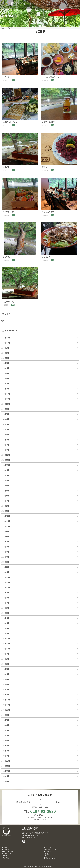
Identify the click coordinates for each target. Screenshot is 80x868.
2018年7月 (5, 781)
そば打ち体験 (8, 854)
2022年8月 (5, 536)
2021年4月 (5, 618)
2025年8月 (5, 353)
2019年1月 (5, 756)
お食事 (5, 847)
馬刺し (44, 167)
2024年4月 (5, 434)
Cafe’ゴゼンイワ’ (9, 852)
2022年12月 (5, 516)
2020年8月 (5, 659)
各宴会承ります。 (49, 212)
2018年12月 (5, 761)
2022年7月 (5, 542)
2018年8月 (5, 776)
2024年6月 (5, 424)
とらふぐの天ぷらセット (51, 77)
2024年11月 (5, 399)
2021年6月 (5, 608)
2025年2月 (5, 383)
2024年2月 (5, 445)
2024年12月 (5, 394)
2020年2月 (5, 689)
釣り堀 (5, 856)
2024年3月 (5, 440)
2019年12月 (5, 700)
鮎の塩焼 (6, 257)
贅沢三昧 (6, 77)
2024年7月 (5, 419)
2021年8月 (5, 598)
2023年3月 (5, 501)
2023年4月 (5, 496)
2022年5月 (5, 552)
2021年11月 (5, 582)
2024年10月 (5, 404)
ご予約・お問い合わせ (51, 858)
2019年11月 (5, 705)
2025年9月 (5, 348)
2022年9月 (5, 531)
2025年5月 (5, 368)
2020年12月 (5, 638)
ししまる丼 (46, 257)
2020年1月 (5, 695)
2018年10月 (5, 771)
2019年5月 (5, 735)
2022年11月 (5, 521)
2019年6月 (5, 730)
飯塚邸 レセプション (11, 122)
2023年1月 (5, 511)
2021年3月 (5, 623)
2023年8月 (5, 475)
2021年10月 (5, 587)
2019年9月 (5, 715)
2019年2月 (5, 751)
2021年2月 (5, 628)
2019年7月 (5, 725)
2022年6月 (5, 547)
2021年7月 (5, 603)
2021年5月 (5, 613)
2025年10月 (5, 343)
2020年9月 (5, 654)
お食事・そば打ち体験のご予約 (22, 802)
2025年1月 (5, 389)
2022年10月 (5, 526)
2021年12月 (5, 577)
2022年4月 (5, 557)
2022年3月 (5, 562)
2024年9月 (5, 409)
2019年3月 (5, 746)
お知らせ (46, 856)
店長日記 (46, 854)
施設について (48, 847)
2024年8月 (5, 414)
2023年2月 (5, 506)
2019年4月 (5, 740)
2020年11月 (5, 644)
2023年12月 (5, 455)
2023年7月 (5, 480)
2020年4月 (5, 679)
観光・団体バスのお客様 (52, 850)
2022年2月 (5, 567)
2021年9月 (5, 593)
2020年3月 (5, 684)
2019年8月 (5, 720)
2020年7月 (5, 664)
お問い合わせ (58, 802)
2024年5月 (5, 429)
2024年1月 (5, 450)
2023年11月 (5, 460)
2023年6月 (5, 485)
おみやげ (6, 850)
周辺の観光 (47, 852)
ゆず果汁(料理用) (48, 122)
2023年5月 (5, 491)
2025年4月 (5, 373)
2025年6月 (5, 363)
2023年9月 (5, 470)
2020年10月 (5, 649)
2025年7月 (5, 358)
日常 (14, 80)
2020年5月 (5, 674)
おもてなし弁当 (9, 212)
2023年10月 (5, 465)
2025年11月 (5, 338)
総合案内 (6, 858)
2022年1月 (5, 572)
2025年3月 (5, 378)
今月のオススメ (9, 302)
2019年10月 (5, 710)
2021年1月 (5, 633)
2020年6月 (5, 669)
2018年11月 (5, 766)
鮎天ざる (6, 167)
